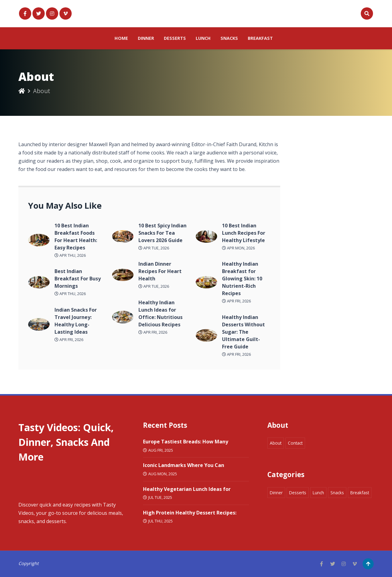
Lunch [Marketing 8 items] (318, 493)
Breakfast (260, 38)
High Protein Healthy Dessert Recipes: (190, 513)
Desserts (175, 38)
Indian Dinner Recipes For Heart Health (160, 271)
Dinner (146, 38)
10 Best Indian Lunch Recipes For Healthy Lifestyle (244, 233)
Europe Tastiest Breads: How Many (186, 442)
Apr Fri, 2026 (69, 340)
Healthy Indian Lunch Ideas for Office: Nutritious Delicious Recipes (160, 313)
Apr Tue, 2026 (154, 248)
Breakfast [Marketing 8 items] (360, 493)
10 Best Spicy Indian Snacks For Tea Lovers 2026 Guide (162, 233)
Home (121, 38)
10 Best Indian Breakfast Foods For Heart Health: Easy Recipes (76, 237)
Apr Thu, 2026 (70, 255)
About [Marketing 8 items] (276, 443)
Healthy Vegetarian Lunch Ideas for (187, 489)
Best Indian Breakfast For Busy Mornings (78, 279)
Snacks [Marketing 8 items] (337, 493)
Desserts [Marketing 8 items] (298, 493)
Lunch (203, 38)
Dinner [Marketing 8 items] (276, 493)
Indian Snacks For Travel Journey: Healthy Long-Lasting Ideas (76, 321)
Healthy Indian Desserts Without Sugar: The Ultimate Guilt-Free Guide (243, 332)
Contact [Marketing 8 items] (295, 443)
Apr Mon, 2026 (238, 248)
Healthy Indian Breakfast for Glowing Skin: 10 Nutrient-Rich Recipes (242, 279)
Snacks (229, 38)
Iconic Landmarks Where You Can (184, 465)
